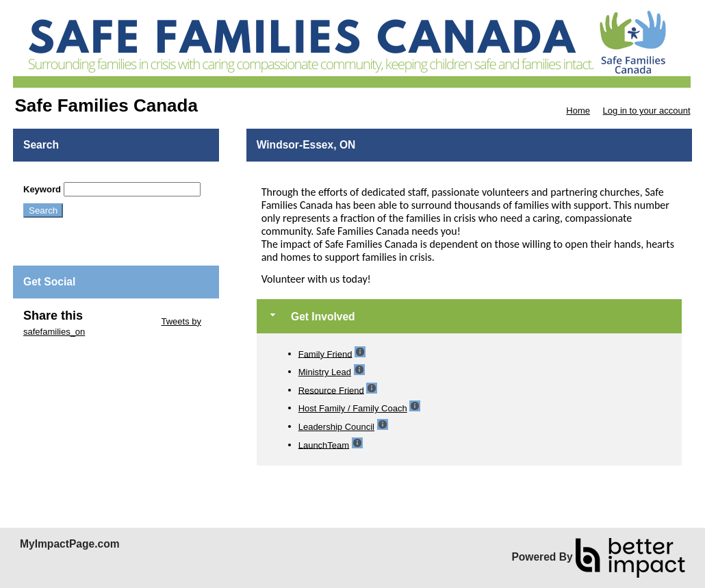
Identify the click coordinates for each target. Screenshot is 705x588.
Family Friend (325, 354)
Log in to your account (647, 111)
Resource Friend (331, 390)
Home (578, 111)
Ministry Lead (325, 372)
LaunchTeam (324, 445)
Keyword (42, 189)
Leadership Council (336, 427)
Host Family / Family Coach (353, 408)
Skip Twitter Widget (121, 321)
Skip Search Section (63, 177)
